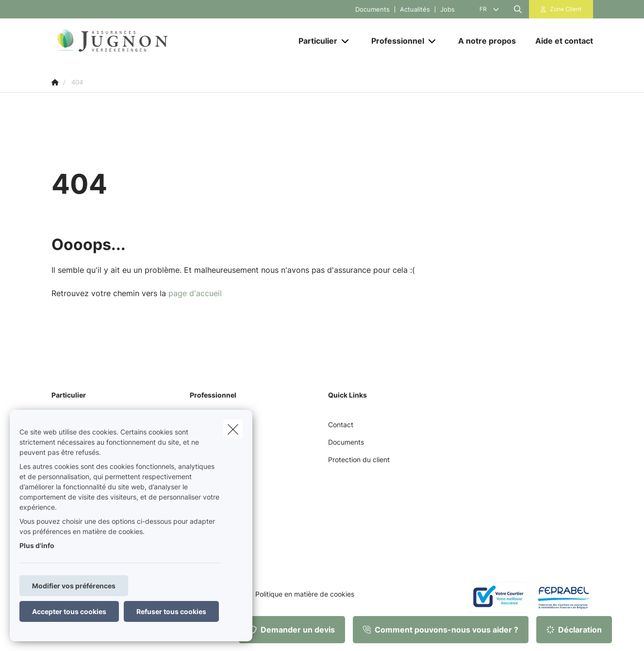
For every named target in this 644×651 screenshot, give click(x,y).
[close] (233, 429)
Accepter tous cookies (69, 611)
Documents (372, 9)
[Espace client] (561, 9)
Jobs (447, 9)
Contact (341, 425)
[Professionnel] (394, 41)
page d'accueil (195, 293)
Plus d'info (37, 545)
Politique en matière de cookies (305, 594)
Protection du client (359, 459)
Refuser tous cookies (171, 611)
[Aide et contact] (559, 41)
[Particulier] (314, 41)
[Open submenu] (346, 41)
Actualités (415, 9)
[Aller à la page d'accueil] (149, 41)
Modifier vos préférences (74, 586)
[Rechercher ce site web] (518, 9)
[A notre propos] (487, 41)
